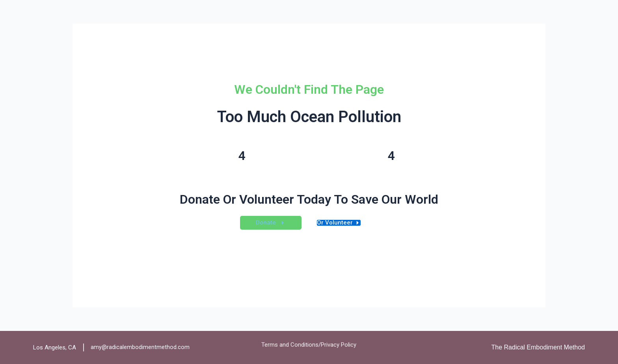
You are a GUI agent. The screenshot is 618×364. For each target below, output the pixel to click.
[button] (271, 223)
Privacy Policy (339, 345)
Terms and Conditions (290, 345)
